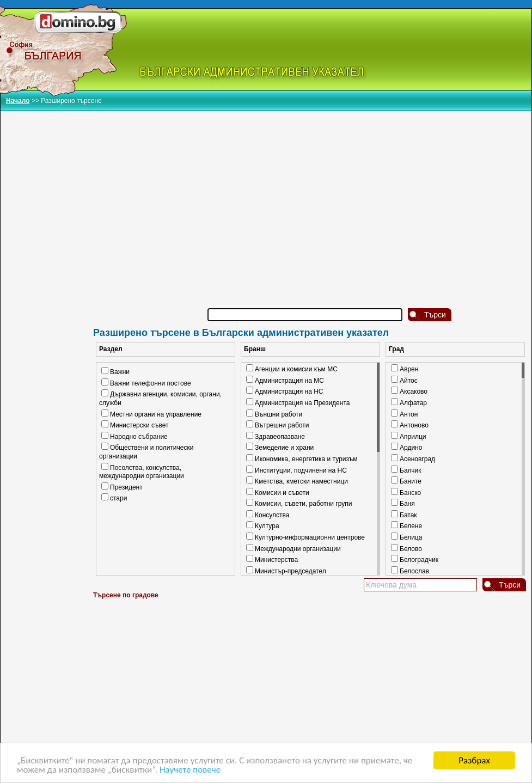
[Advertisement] (311, 195)
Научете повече (190, 771)
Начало (18, 101)
